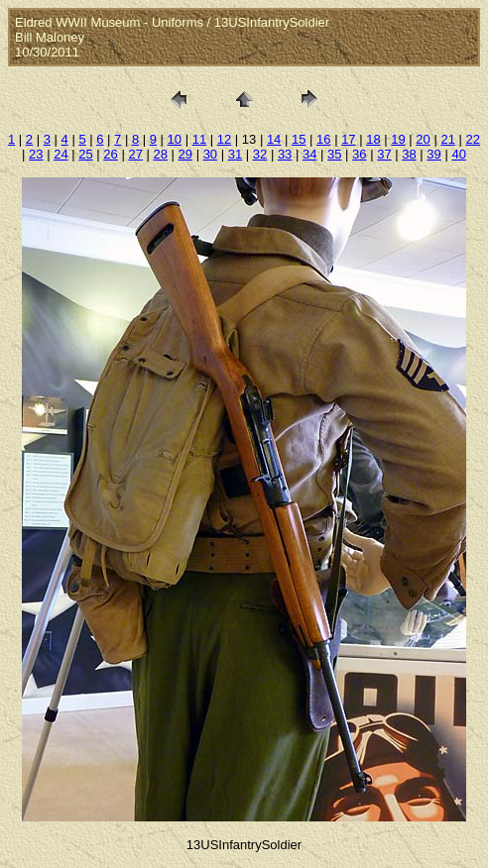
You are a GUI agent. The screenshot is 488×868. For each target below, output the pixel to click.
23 (36, 154)
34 (309, 154)
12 (224, 139)
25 (85, 154)
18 (373, 139)
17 (348, 139)
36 (359, 154)
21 (447, 139)
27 (135, 154)
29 (185, 154)
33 (285, 154)
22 (473, 139)
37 (384, 154)
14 (274, 139)
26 (110, 154)
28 (160, 154)
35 (334, 154)
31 (235, 154)
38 (409, 154)
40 (458, 154)
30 (210, 154)
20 (423, 139)
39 (433, 154)
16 (323, 139)
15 (299, 139)
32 (260, 154)
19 (398, 139)
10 (175, 139)
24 (61, 154)
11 (199, 139)
